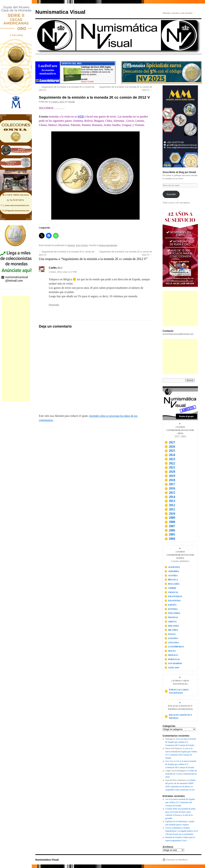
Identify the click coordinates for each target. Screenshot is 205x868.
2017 (170, 484)
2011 (170, 509)
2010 (170, 514)
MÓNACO (171, 655)
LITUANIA (172, 643)
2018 (170, 480)
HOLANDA (172, 626)
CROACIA (171, 592)
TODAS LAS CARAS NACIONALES (177, 691)
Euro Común (82, 245)
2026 (170, 447)
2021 (170, 467)
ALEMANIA (172, 567)
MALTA (170, 651)
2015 (170, 493)
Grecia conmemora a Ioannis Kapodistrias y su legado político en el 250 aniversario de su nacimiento (182, 831)
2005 (170, 534)
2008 (170, 522)
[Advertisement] (16, 349)
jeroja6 (72, 102)
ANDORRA (172, 571)
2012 (170, 505)
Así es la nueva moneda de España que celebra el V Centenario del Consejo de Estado (181, 742)
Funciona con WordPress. (177, 860)
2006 (170, 530)
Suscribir (171, 194)
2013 (170, 501)
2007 (170, 526)
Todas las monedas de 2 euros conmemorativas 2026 (181, 774)
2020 (170, 472)
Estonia (71, 245)
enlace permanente (108, 245)
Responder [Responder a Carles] (54, 305)
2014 (170, 497)
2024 (170, 455)
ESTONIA (171, 609)
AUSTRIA (171, 576)
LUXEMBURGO (174, 647)
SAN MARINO (173, 663)
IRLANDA (171, 630)
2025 (170, 451)
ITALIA (170, 634)
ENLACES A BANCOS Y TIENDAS (178, 716)
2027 (170, 442)
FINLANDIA (172, 613)
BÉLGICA (171, 580)
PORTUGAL (172, 659)
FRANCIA (171, 617)
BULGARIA (172, 584)
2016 (170, 488)
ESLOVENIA (173, 601)
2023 (170, 459)
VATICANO (172, 668)
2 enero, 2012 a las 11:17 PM (63, 272)
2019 (170, 476)
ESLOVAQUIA (173, 596)
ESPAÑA (171, 605)
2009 (170, 518)
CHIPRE (170, 588)
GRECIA (171, 622)
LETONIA (171, 638)
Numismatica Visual (60, 12)
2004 (170, 539)
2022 (170, 463)
